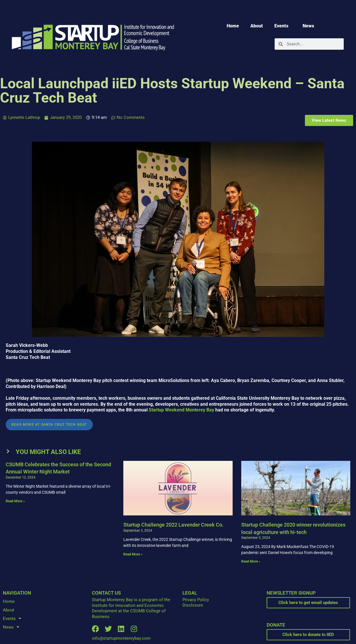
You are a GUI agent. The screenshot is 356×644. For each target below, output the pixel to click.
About (257, 26)
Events (283, 26)
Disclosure (193, 605)
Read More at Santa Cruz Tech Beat (49, 425)
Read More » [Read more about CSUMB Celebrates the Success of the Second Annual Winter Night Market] (15, 501)
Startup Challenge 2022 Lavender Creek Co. (173, 525)
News (310, 26)
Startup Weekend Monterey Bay (181, 410)
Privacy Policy (196, 600)
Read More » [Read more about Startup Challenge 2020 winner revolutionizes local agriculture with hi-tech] (251, 561)
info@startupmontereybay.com (121, 638)
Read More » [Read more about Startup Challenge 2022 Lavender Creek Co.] (133, 554)
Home (233, 26)
